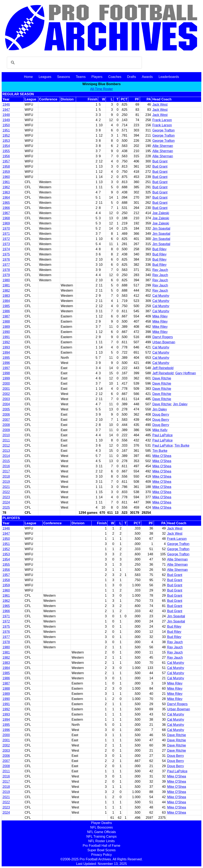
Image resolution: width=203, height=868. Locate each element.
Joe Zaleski (161, 213)
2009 (6, 430)
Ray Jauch (160, 270)
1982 (6, 290)
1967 (6, 213)
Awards (147, 77)
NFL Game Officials (102, 832)
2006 (6, 414)
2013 (6, 451)
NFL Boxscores (102, 827)
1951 (6, 130)
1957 (6, 161)
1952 (6, 135)
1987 (6, 316)
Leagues (45, 77)
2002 (6, 394)
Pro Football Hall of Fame (101, 846)
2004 (6, 404)
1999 (6, 378)
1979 (6, 275)
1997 (6, 368)
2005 (6, 409)
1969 (6, 223)
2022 (6, 492)
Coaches (115, 77)
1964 (6, 197)
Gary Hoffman (185, 373)
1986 (6, 311)
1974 (6, 249)
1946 (6, 104)
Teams (81, 77)
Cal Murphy (161, 296)
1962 (6, 187)
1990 (6, 332)
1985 (6, 306)
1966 (6, 208)
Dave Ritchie (162, 378)
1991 (6, 337)
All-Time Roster (101, 89)
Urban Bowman (164, 342)
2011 (6, 440)
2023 (6, 497)
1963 (6, 192)
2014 (6, 456)
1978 (6, 270)
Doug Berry (161, 414)
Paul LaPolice (162, 435)
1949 (6, 120)
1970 (6, 228)
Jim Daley (180, 404)
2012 (6, 445)
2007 (6, 420)
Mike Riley (160, 316)
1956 (6, 156)
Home (28, 77)
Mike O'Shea (162, 456)
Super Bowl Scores (101, 850)
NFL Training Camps (101, 836)
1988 (6, 321)
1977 (6, 265)
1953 (6, 141)
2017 (6, 471)
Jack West (160, 104)
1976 (6, 259)
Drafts (132, 77)
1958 (6, 166)
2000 (6, 383)
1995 (6, 358)
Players (97, 77)
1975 (6, 254)
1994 (6, 352)
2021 (6, 487)
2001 (6, 389)
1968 (6, 218)
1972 (6, 239)
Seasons (64, 77)
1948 (6, 115)
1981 (6, 285)
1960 (6, 177)
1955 (6, 151)
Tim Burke (182, 445)
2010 (6, 435)
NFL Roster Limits (101, 841)
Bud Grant (160, 161)
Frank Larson (162, 120)
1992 (6, 342)
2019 (6, 482)
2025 (6, 507)
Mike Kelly (160, 430)
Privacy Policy (101, 855)
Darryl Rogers (163, 337)
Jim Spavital (161, 228)
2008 (6, 425)
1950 (6, 125)
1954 (6, 146)
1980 (6, 280)
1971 (6, 234)
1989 (6, 327)
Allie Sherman (163, 146)
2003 (6, 399)
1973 (6, 244)
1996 (6, 363)
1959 (6, 172)
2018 (6, 476)
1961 (6, 182)
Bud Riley (159, 249)
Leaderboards (169, 77)
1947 (6, 110)
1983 (6, 296)
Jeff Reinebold (163, 368)
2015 (6, 461)
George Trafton (163, 130)
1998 (6, 373)
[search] (74, 63)
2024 (6, 502)
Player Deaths (102, 823)
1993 (6, 347)
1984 (6, 301)
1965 (6, 203)
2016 (6, 466)
